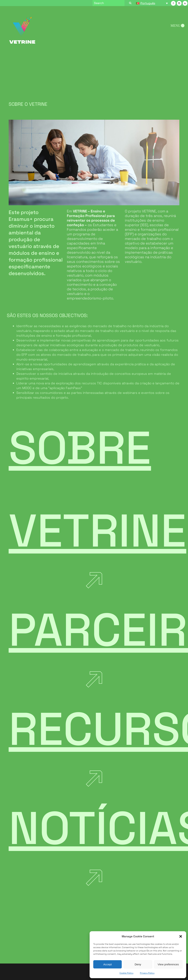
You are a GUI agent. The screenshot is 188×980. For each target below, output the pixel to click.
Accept (108, 964)
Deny (138, 964)
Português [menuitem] (148, 3)
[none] (152, 3)
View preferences (168, 964)
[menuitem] (152, 3)
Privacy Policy (147, 973)
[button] (181, 936)
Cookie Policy (126, 973)
